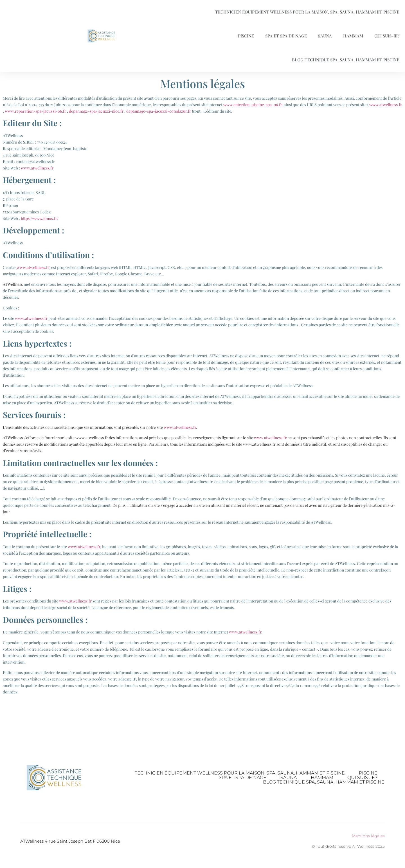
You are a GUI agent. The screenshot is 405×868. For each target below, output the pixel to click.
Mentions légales (368, 836)
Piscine (246, 36)
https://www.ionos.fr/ (40, 218)
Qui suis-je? (387, 36)
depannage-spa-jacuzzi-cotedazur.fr (159, 111)
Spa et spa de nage (286, 36)
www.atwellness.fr (386, 105)
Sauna (325, 36)
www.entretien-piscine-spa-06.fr (253, 105)
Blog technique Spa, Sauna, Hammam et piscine (346, 60)
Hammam (353, 36)
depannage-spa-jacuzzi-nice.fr (96, 111)
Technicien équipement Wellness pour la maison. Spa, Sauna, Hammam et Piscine (307, 12)
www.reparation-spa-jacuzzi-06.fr (35, 111)
